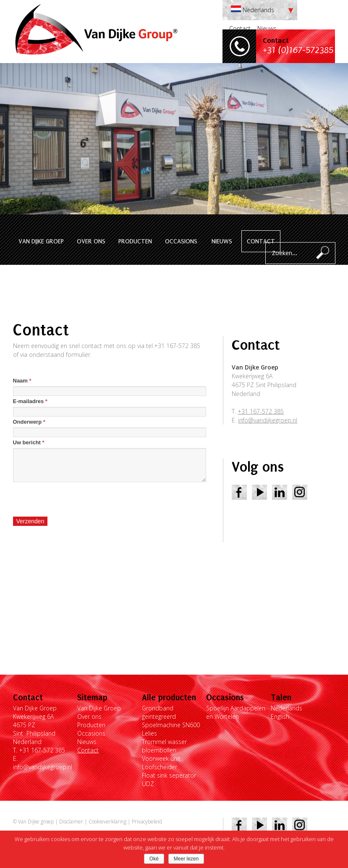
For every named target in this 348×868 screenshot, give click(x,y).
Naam (22, 381)
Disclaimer (71, 822)
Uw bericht (29, 442)
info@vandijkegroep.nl (268, 420)
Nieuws (267, 28)
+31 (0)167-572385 (298, 50)
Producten (135, 241)
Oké (154, 859)
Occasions (181, 241)
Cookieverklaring (107, 822)
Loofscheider (160, 767)
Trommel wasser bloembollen (164, 746)
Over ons (91, 241)
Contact (240, 28)
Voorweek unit (161, 759)
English (280, 716)
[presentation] (77, 499)
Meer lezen (186, 859)
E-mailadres (30, 401)
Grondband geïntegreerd (159, 712)
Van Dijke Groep (41, 241)
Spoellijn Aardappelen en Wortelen (236, 712)
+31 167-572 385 (261, 411)
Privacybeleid (147, 822)
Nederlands (287, 708)
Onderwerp (29, 422)
